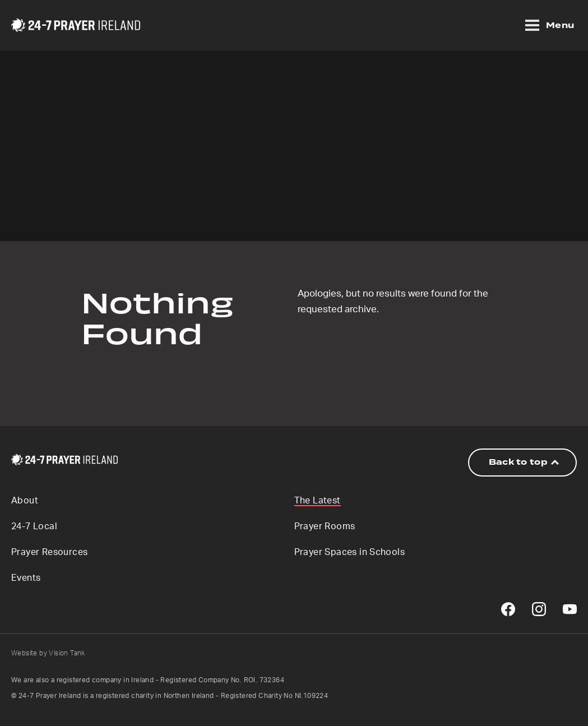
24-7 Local (34, 526)
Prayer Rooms (325, 526)
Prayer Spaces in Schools (350, 552)
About (25, 501)
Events (26, 578)
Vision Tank (67, 653)
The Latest (318, 501)
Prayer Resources (49, 552)
